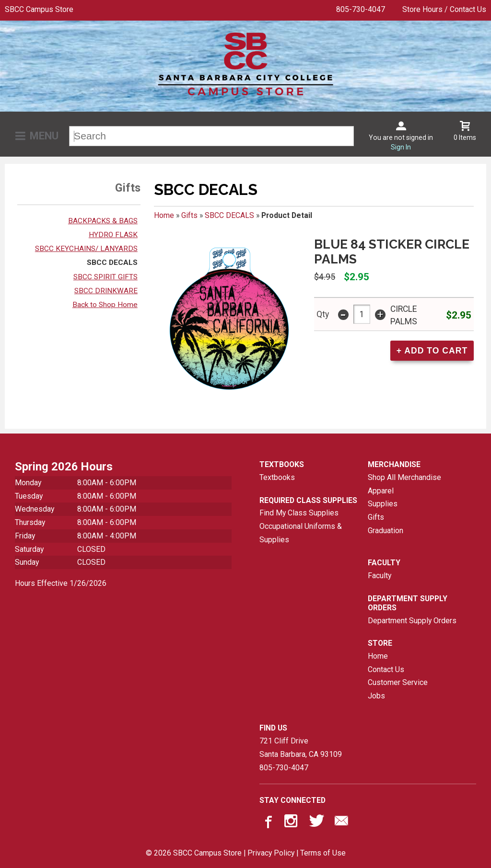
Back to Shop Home (105, 305)
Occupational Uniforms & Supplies (301, 533)
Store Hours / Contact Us (444, 9)
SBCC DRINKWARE (106, 291)
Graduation (386, 531)
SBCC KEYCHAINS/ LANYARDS (86, 249)
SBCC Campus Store (39, 9)
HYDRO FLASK (113, 235)
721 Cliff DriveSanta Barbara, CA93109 (301, 748)
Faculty (380, 576)
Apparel (381, 491)
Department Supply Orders (412, 621)
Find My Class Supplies (299, 513)
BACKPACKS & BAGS (103, 221)
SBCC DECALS (112, 263)
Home (164, 215)
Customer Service (398, 682)
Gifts (189, 215)
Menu (44, 136)
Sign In (401, 147)
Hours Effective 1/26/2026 (61, 583)
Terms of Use (323, 853)
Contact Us (386, 669)
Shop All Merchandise (404, 477)
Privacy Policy (271, 853)
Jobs (376, 696)
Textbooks (277, 477)
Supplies (383, 504)
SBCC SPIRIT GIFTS (105, 277)
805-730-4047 (361, 9)
